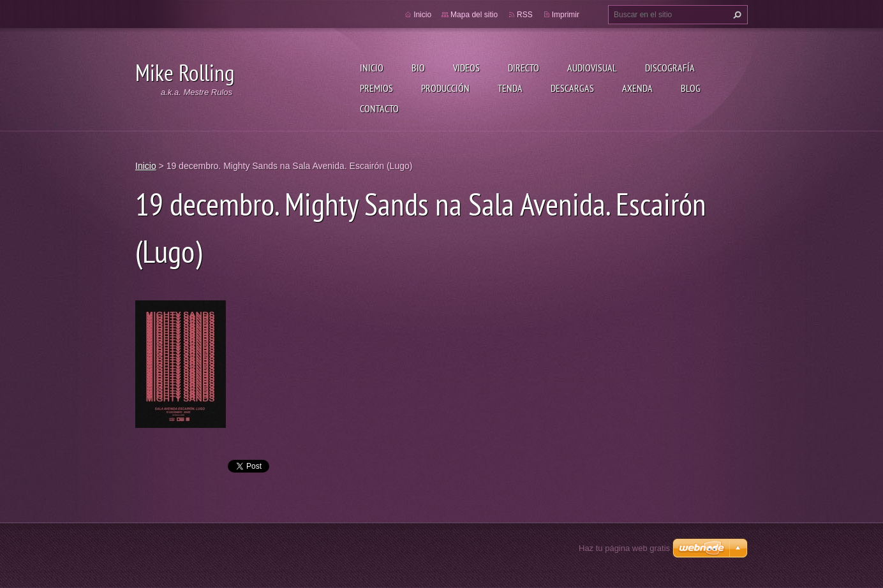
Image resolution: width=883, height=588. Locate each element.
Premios (376, 88)
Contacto (379, 108)
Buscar (736, 15)
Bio (418, 68)
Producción (445, 88)
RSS (525, 15)
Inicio (372, 68)
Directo (523, 68)
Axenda (637, 88)
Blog (691, 88)
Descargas (572, 88)
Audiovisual (592, 68)
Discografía (670, 68)
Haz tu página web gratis (624, 548)
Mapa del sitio (474, 15)
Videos (466, 68)
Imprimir (566, 15)
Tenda (510, 88)
